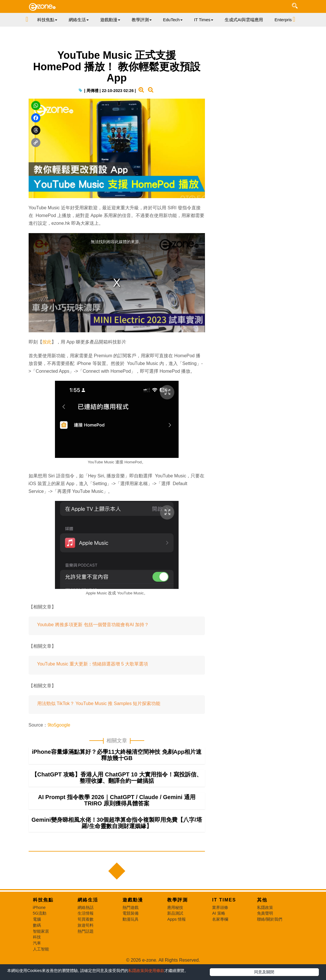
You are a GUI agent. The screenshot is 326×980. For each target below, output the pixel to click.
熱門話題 (86, 931)
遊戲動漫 (133, 900)
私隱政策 (265, 907)
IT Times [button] (204, 20)
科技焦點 (43, 900)
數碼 (37, 925)
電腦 (37, 919)
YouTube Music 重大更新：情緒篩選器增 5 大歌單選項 (93, 664)
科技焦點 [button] (47, 20)
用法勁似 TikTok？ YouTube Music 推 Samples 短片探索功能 (99, 703)
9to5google (59, 725)
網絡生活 (88, 900)
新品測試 (175, 913)
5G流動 (40, 913)
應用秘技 (175, 907)
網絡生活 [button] (79, 20)
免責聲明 (265, 913)
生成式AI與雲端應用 (244, 20)
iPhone (39, 907)
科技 (37, 937)
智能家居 (41, 931)
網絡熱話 (86, 907)
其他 (262, 900)
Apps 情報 (176, 919)
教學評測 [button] (142, 20)
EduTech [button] (173, 20)
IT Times (224, 900)
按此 (47, 342)
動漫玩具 (131, 919)
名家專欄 (220, 919)
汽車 (37, 943)
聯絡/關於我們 (270, 919)
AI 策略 (219, 913)
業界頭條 (220, 907)
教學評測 (177, 900)
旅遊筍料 (86, 925)
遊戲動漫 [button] (110, 20)
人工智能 (41, 949)
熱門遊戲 (131, 907)
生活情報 (86, 913)
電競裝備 (131, 913)
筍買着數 (86, 919)
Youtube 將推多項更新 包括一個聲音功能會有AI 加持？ (93, 625)
